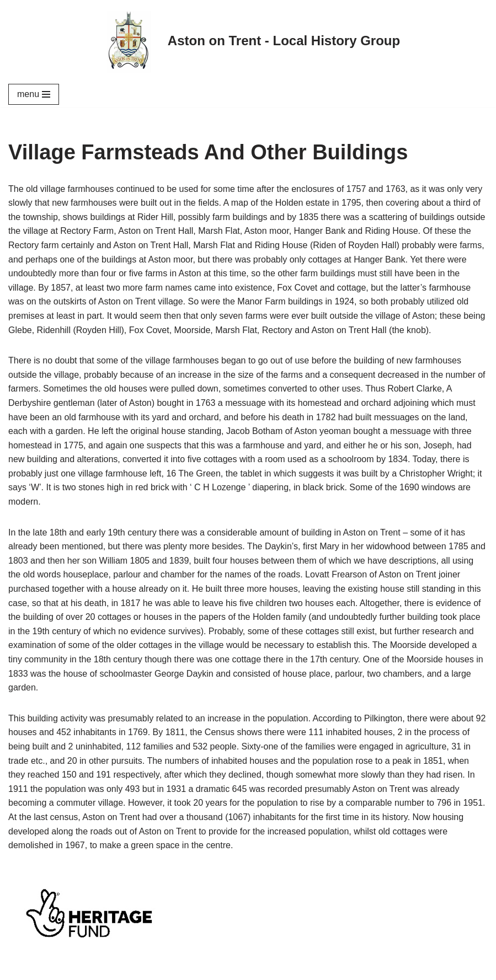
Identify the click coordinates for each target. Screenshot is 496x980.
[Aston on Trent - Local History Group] (248, 41)
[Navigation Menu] (34, 94)
